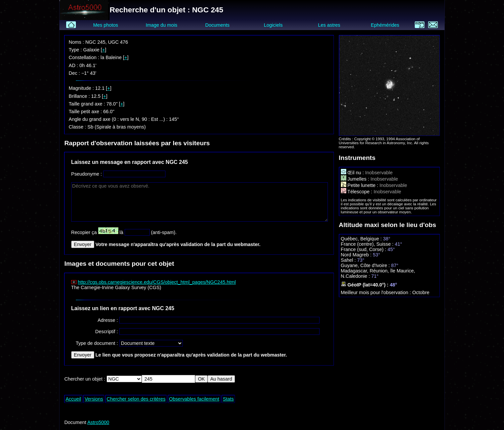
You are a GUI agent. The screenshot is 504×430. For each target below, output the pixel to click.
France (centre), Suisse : (368, 244)
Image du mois (161, 25)
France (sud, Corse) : (364, 249)
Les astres (329, 25)
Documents (217, 25)
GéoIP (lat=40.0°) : (365, 285)
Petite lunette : (360, 185)
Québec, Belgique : (362, 239)
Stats (228, 399)
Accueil (73, 399)
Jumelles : (356, 179)
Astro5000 (98, 422)
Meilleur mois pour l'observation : (377, 292)
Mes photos (106, 25)
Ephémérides (385, 25)
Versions (94, 399)
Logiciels (273, 25)
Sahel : (349, 260)
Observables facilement (194, 399)
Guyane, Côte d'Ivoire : (366, 265)
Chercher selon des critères (136, 399)
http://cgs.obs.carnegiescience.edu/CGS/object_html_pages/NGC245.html (157, 282)
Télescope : (357, 192)
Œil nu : (353, 173)
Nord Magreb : (357, 255)
